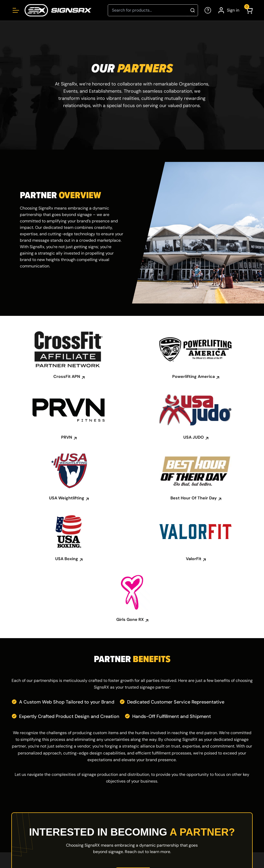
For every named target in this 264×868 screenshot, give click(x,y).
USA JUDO (196, 437)
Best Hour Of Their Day (196, 498)
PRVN (69, 437)
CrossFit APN (69, 377)
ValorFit (196, 559)
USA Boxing (69, 559)
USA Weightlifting (69, 498)
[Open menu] (16, 10)
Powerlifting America (195, 377)
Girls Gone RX (132, 620)
